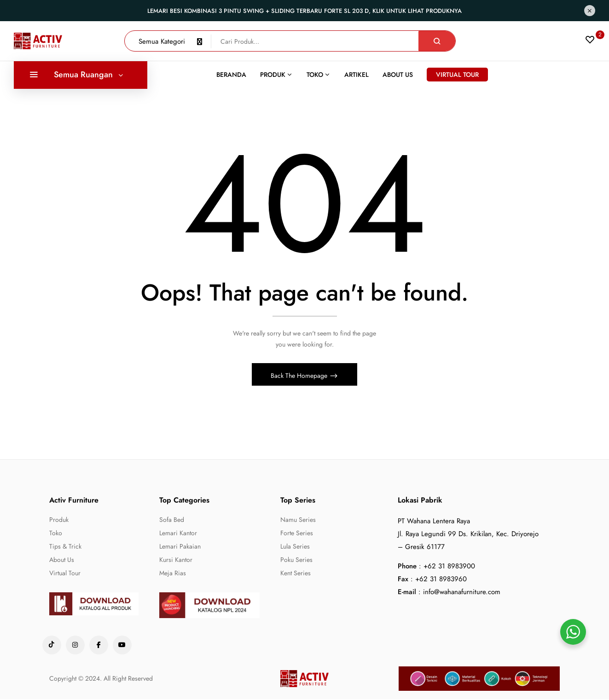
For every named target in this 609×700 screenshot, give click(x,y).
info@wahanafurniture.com (462, 593)
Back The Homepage (300, 376)
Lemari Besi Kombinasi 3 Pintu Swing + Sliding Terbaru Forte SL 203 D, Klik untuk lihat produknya (304, 11)
